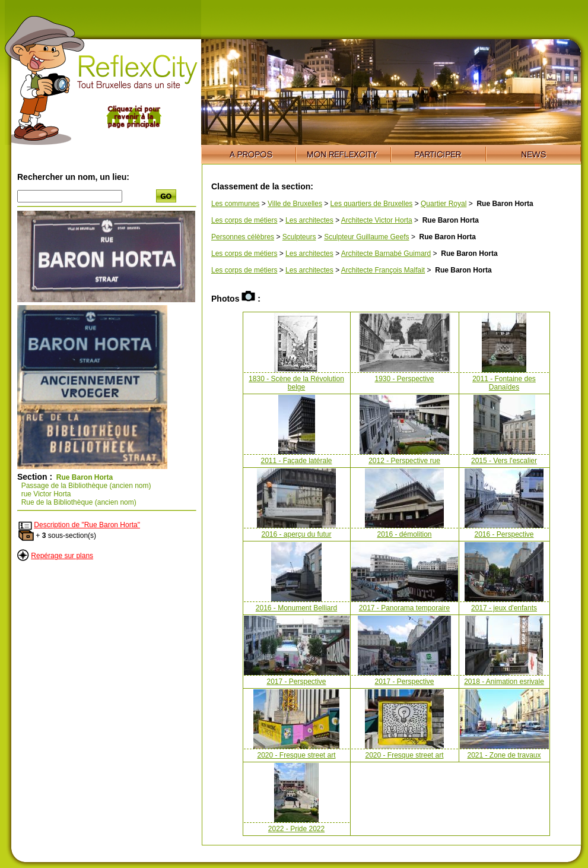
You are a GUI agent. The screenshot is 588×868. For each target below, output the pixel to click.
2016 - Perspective (504, 534)
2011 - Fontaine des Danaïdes (504, 383)
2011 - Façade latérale (296, 461)
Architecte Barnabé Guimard (386, 254)
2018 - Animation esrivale (504, 682)
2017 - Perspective (296, 682)
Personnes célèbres (243, 237)
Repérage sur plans (62, 556)
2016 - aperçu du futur (296, 534)
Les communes (235, 204)
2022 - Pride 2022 (296, 829)
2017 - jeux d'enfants (504, 608)
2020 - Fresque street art (296, 755)
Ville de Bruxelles (295, 204)
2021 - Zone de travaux (504, 755)
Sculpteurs (299, 237)
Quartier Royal (444, 204)
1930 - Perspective (404, 379)
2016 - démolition (404, 534)
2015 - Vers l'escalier (504, 461)
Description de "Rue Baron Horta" (87, 525)
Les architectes (309, 220)
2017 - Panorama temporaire (404, 608)
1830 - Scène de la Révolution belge (296, 383)
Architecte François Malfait (383, 270)
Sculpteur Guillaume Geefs (366, 237)
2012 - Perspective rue (404, 461)
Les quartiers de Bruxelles (372, 204)
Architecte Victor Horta (377, 220)
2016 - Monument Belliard (296, 608)
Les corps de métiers (244, 220)
